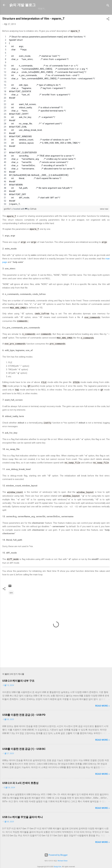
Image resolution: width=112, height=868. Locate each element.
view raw (104, 209)
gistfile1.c (9, 209)
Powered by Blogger (56, 851)
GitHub (42, 9)
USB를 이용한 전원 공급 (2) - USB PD (24, 711)
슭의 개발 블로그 (22, 5)
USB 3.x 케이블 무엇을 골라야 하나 (23, 813)
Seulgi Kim (58, 862)
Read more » (102, 702)
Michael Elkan (63, 857)
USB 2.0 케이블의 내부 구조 (18, 677)
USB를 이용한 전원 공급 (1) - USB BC (24, 745)
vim (11, 589)
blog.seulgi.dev (85, 9)
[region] (56, 120)
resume (65, 9)
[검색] (108, 6)
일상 (54, 9)
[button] (108, 19)
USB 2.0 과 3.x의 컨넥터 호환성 (20, 779)
